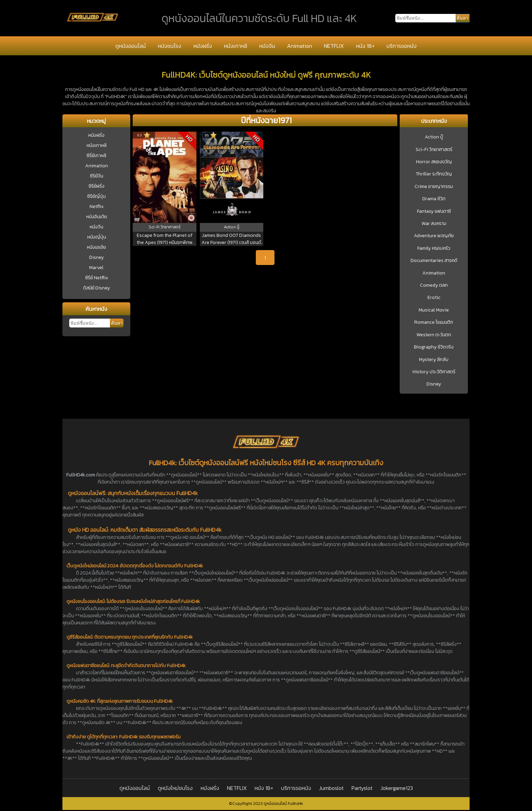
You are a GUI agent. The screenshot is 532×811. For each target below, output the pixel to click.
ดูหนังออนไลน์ (131, 46)
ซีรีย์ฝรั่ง (97, 186)
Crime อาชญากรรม (434, 187)
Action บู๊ (434, 137)
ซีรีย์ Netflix (97, 278)
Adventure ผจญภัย (434, 236)
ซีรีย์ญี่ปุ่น (96, 196)
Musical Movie (434, 310)
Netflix (97, 206)
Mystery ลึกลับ (434, 360)
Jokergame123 (397, 788)
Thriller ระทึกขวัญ (434, 174)
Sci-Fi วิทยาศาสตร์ (434, 150)
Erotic (434, 298)
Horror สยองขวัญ (434, 162)
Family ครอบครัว (434, 248)
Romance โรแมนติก (434, 322)
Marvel (96, 268)
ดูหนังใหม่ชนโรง (175, 788)
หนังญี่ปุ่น (97, 237)
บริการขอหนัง (402, 46)
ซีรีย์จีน (97, 176)
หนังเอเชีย (96, 247)
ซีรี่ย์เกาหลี (96, 156)
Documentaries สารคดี (434, 261)
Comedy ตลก (434, 285)
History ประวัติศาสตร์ (434, 372)
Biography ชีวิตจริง (434, 347)
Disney (97, 257)
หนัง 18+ (365, 46)
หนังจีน (267, 46)
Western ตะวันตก (434, 335)
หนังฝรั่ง (203, 46)
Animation (300, 46)
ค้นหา (117, 323)
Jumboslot (331, 788)
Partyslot (362, 788)
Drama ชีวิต (434, 199)
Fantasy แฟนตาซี (434, 211)
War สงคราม (434, 224)
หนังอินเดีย (97, 217)
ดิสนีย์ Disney (97, 288)
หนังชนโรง (169, 46)
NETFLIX (334, 46)
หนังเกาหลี (235, 46)
